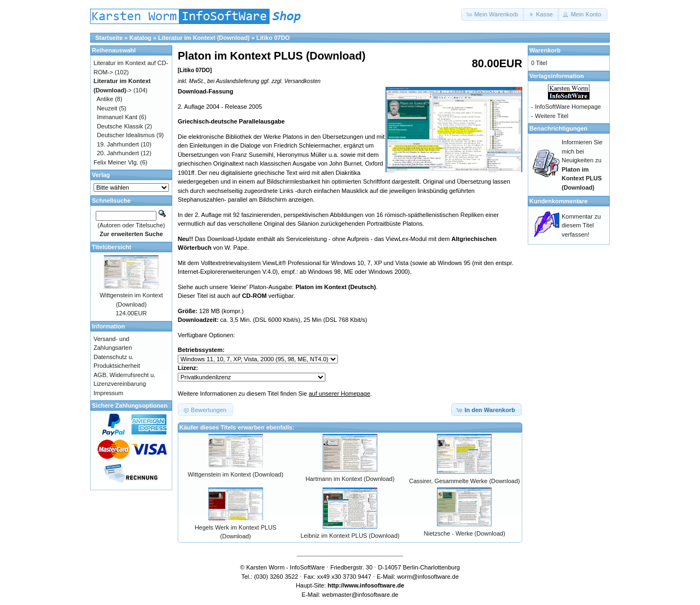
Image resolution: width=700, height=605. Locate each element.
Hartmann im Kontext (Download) (350, 479)
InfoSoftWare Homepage (568, 107)
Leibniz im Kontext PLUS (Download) (350, 536)
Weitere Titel (552, 116)
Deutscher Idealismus (126, 135)
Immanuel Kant (117, 117)
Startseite (109, 38)
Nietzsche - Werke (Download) (465, 533)
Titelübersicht (112, 247)
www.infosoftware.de (375, 585)
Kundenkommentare (558, 201)
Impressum (108, 393)
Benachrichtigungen (558, 128)
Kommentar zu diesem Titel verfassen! (581, 225)
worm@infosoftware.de (428, 577)
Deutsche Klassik (120, 126)
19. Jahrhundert (118, 144)
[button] (493, 14)
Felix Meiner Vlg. (116, 162)
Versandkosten (302, 81)
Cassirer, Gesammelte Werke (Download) (465, 481)
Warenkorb (545, 50)
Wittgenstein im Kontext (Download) (235, 474)
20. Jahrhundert (118, 153)
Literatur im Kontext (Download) (204, 38)
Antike (105, 99)
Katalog (141, 38)
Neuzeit (107, 108)
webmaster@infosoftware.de (360, 595)
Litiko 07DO (273, 38)
